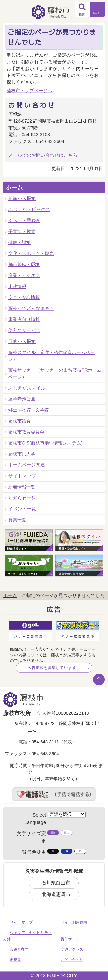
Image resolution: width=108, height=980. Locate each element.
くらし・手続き (24, 220)
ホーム (14, 187)
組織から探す (22, 198)
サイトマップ (22, 476)
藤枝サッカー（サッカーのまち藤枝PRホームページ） (55, 373)
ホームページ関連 (27, 465)
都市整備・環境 (24, 264)
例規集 (15, 960)
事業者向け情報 (24, 319)
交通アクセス (72, 949)
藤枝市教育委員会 (26, 432)
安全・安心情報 (24, 297)
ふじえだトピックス (29, 209)
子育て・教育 (22, 231)
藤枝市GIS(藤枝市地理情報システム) (45, 443)
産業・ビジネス (24, 275)
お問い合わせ (72, 960)
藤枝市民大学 (22, 454)
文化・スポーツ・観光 (31, 253)
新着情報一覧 (22, 487)
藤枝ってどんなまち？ (31, 308)
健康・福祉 (20, 242)
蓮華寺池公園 (22, 399)
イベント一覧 (22, 509)
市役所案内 (19, 949)
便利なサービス (24, 330)
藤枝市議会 (20, 421)
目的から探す (22, 341)
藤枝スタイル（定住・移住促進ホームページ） (52, 356)
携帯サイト (70, 939)
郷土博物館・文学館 (28, 410)
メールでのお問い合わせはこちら (43, 155)
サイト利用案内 (74, 922)
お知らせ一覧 (22, 498)
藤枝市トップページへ (30, 91)
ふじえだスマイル (27, 388)
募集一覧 (17, 520)
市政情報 (17, 286)
